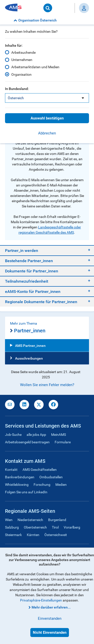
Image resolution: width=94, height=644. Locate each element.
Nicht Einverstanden (50, 633)
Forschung (42, 485)
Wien (9, 520)
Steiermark (13, 535)
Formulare (63, 442)
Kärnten (33, 535)
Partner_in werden (22, 251)
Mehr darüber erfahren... (51, 607)
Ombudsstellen (51, 477)
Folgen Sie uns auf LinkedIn (26, 492)
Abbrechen (47, 133)
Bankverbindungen (20, 477)
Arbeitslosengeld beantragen (27, 442)
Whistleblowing (17, 485)
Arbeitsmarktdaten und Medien (35, 67)
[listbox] (47, 98)
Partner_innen (28, 331)
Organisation (21, 74)
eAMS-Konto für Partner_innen (33, 292)
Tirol (55, 527)
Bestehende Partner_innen (29, 261)
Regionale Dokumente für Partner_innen (41, 302)
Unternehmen (22, 60)
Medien (61, 485)
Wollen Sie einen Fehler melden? (47, 385)
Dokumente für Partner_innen (32, 271)
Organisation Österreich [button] (35, 20)
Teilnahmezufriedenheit (27, 281)
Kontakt (11, 470)
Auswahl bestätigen (47, 118)
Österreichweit (56, 535)
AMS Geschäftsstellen (40, 470)
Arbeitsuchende (23, 52)
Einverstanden (50, 619)
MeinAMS (59, 435)
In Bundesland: (17, 89)
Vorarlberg (72, 527)
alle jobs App (36, 435)
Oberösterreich (35, 527)
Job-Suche (13, 435)
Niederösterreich (30, 520)
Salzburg (12, 527)
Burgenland (57, 520)
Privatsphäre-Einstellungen (41, 600)
